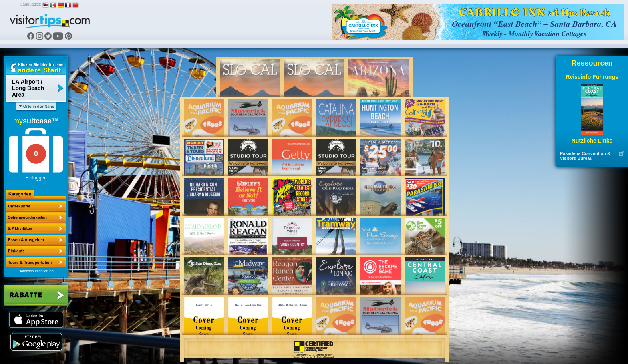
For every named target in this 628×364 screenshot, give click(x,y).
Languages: (31, 4)
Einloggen (36, 178)
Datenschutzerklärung (36, 271)
